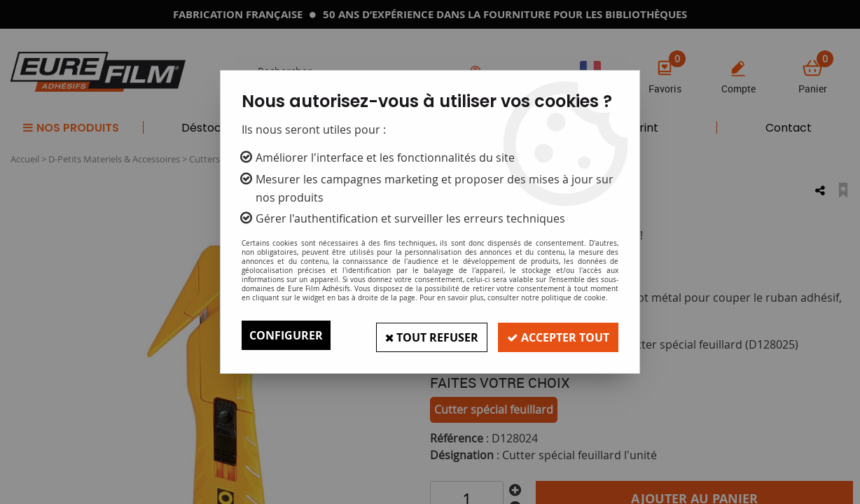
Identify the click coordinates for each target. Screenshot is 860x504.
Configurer (286, 335)
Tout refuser (425, 335)
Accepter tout (556, 335)
